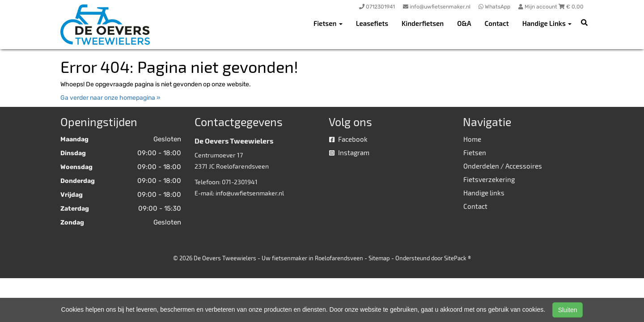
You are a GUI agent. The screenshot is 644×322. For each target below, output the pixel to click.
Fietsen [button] (328, 23)
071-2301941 (240, 182)
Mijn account (538, 7)
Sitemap (379, 258)
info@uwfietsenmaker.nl (250, 193)
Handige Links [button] (547, 23)
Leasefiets (372, 23)
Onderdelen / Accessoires (503, 166)
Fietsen (475, 153)
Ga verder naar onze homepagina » (110, 98)
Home (472, 139)
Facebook (348, 139)
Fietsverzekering (489, 179)
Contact (497, 23)
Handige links (484, 193)
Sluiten (568, 310)
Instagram (349, 153)
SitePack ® (458, 258)
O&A (464, 23)
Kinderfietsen (423, 23)
